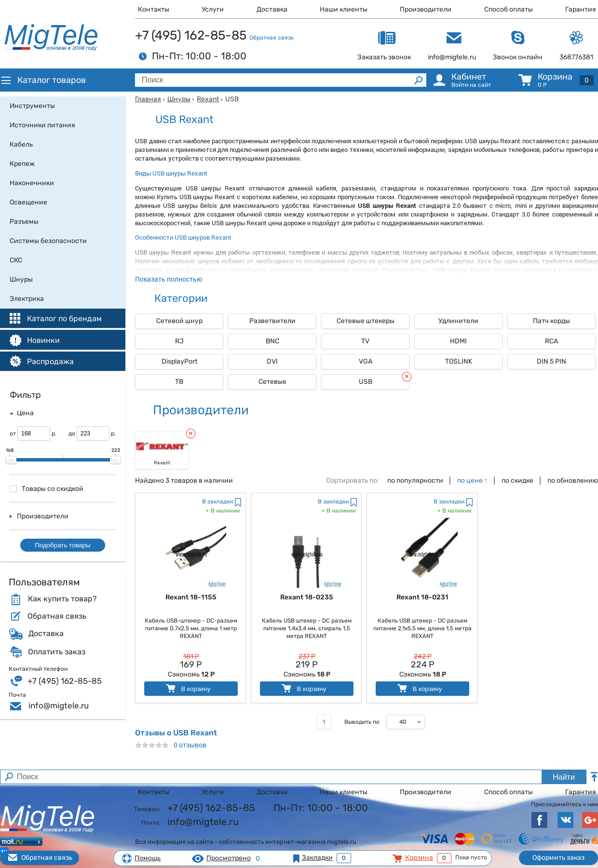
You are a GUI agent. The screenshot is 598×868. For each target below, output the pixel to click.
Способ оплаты (509, 9)
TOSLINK (459, 361)
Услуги (213, 9)
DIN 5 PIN (551, 361)
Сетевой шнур (179, 321)
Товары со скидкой (47, 489)
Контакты (154, 9)
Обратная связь (272, 38)
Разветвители (272, 321)
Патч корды (551, 321)
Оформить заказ (558, 858)
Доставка (272, 9)
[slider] (11, 460)
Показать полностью (169, 279)
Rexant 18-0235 (307, 597)
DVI (272, 361)
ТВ (179, 382)
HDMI (458, 341)
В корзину (187, 688)
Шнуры (179, 99)
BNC (272, 341)
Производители (426, 9)
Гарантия (581, 9)
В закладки (217, 502)
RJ (179, 341)
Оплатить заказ (57, 652)
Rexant (208, 99)
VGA (366, 361)
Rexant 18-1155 (191, 597)
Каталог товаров (43, 80)
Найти (564, 777)
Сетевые (272, 382)
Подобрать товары (63, 545)
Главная (148, 99)
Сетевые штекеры (366, 321)
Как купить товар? (62, 599)
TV (365, 341)
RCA (551, 341)
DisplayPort (179, 361)
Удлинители (458, 321)
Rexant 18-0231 (422, 597)
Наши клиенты (344, 9)
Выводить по (362, 722)
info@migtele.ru (59, 705)
